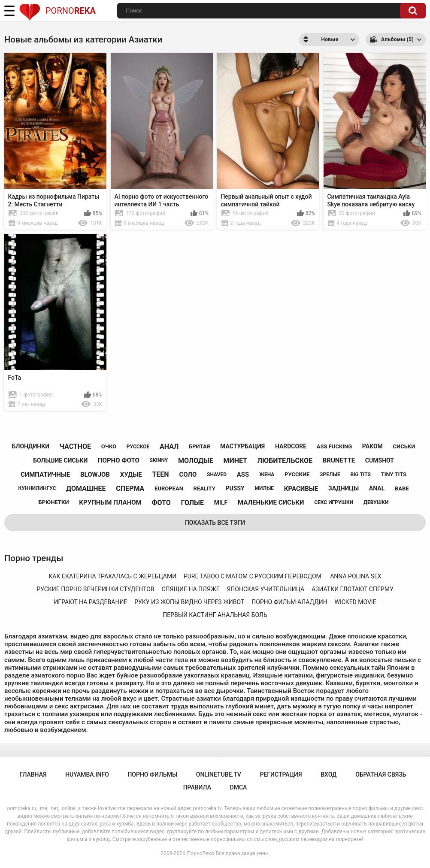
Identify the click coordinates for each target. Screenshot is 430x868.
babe (402, 488)
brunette (339, 460)
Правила (197, 787)
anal (377, 488)
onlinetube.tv (219, 774)
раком (372, 446)
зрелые (330, 475)
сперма (130, 488)
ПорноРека (201, 853)
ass (243, 475)
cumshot (380, 460)
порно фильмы (152, 774)
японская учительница (265, 589)
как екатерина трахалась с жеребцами (112, 576)
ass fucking (334, 446)
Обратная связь (381, 774)
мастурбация (242, 446)
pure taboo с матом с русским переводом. (253, 576)
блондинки (31, 446)
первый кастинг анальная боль (215, 615)
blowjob (95, 475)
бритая (199, 446)
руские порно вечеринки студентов (95, 589)
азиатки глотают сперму (353, 589)
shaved (217, 475)
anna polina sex (356, 576)
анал (169, 446)
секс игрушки (334, 502)
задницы (344, 488)
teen (160, 474)
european (169, 488)
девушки (376, 502)
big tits (360, 475)
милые (264, 488)
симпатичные (45, 475)
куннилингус (37, 488)
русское (138, 447)
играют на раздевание (90, 602)
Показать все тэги (215, 523)
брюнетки (54, 502)
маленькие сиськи (271, 502)
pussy (235, 488)
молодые (196, 461)
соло (188, 475)
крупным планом (110, 502)
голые (192, 503)
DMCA (239, 787)
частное (75, 446)
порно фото (119, 460)
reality (204, 488)
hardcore (291, 446)
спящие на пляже (190, 589)
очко (109, 446)
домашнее (86, 488)
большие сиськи (60, 460)
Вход (329, 774)
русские (297, 474)
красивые (301, 489)
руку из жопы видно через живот (189, 602)
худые (131, 475)
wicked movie (356, 602)
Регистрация (281, 774)
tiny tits (394, 474)
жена (267, 475)
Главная (33, 774)
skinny (159, 460)
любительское (285, 461)
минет (235, 461)
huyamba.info (87, 774)
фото (161, 503)
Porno (57, 11)
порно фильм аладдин (289, 602)
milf (221, 502)
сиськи (404, 446)
